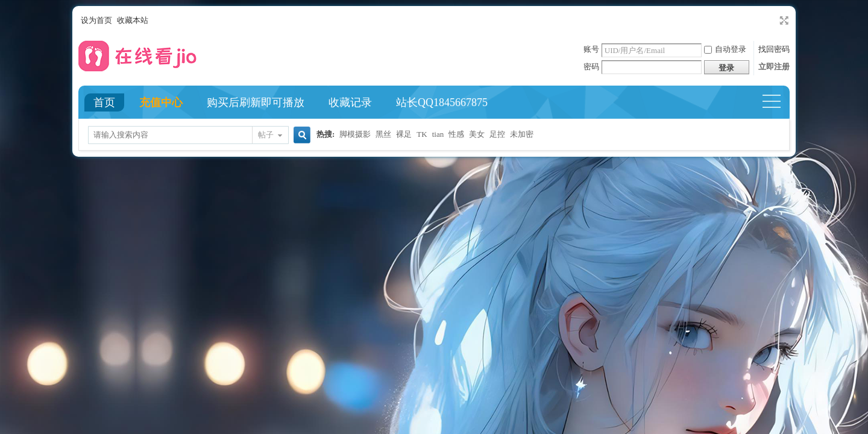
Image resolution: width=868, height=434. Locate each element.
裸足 (404, 134)
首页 (104, 102)
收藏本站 (133, 20)
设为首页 (96, 20)
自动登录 (725, 49)
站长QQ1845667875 (442, 102)
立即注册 (774, 67)
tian (438, 134)
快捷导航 (777, 102)
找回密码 (774, 49)
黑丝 (383, 134)
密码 (591, 67)
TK (422, 134)
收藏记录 (350, 102)
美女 (477, 134)
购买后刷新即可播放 (256, 102)
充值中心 (161, 102)
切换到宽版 (783, 20)
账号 (591, 49)
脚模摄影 (355, 134)
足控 (497, 134)
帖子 (266, 135)
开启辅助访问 (773, 20)
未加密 (522, 134)
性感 (456, 134)
